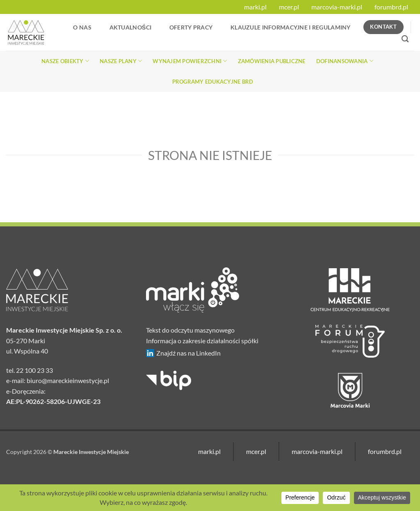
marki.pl (255, 7)
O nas (82, 27)
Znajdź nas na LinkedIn (183, 353)
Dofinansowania (345, 61)
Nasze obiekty (65, 61)
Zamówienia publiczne (272, 61)
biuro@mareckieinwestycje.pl (68, 380)
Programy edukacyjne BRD (213, 82)
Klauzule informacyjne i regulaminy (291, 27)
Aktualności (131, 27)
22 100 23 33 (34, 370)
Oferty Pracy (191, 27)
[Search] (405, 39)
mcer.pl (289, 7)
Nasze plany (121, 61)
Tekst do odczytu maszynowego (190, 330)
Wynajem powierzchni (190, 61)
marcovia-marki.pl (337, 7)
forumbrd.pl (391, 7)
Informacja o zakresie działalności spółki (202, 341)
